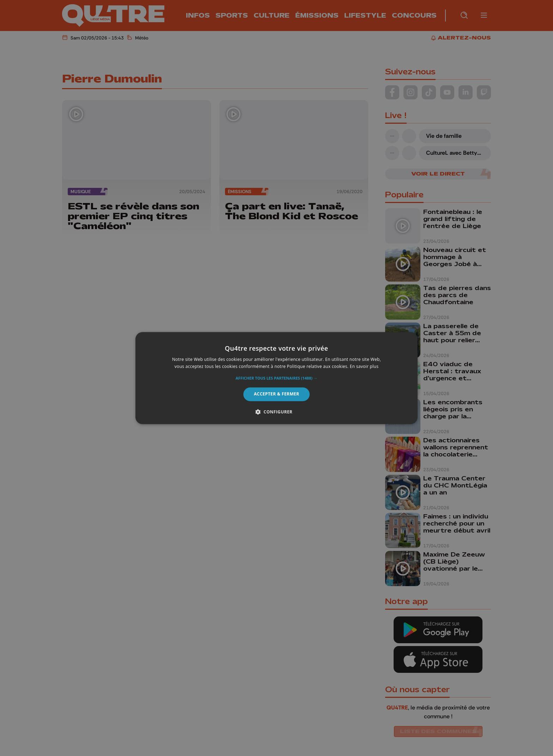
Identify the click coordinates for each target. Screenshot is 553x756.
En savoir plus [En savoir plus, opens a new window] (364, 366)
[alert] (276, 378)
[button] (276, 379)
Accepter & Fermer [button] (277, 394)
